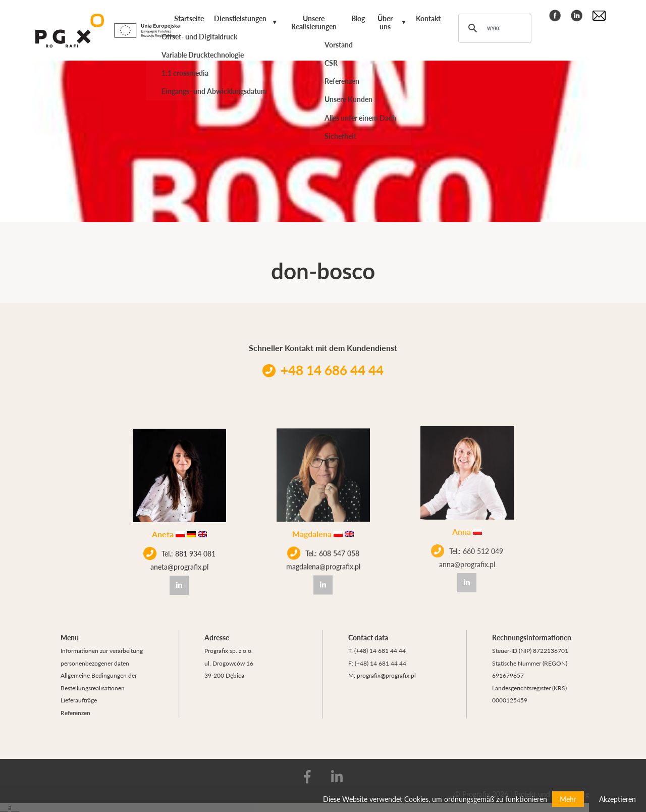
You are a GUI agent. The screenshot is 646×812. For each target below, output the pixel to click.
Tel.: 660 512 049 (467, 540)
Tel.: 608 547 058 (323, 549)
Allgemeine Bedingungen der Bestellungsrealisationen (99, 681)
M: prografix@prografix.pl (382, 675)
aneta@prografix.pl (179, 566)
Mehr (568, 799)
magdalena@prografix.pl (323, 562)
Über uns (385, 22)
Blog (358, 18)
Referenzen (75, 713)
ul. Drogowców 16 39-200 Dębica (229, 669)
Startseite (189, 18)
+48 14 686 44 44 (323, 370)
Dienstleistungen (240, 18)
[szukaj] (493, 28)
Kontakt (428, 18)
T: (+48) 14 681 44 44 (377, 650)
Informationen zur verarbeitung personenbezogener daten (102, 657)
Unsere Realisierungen (314, 22)
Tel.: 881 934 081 (179, 552)
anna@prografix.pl (467, 553)
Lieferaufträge (79, 700)
